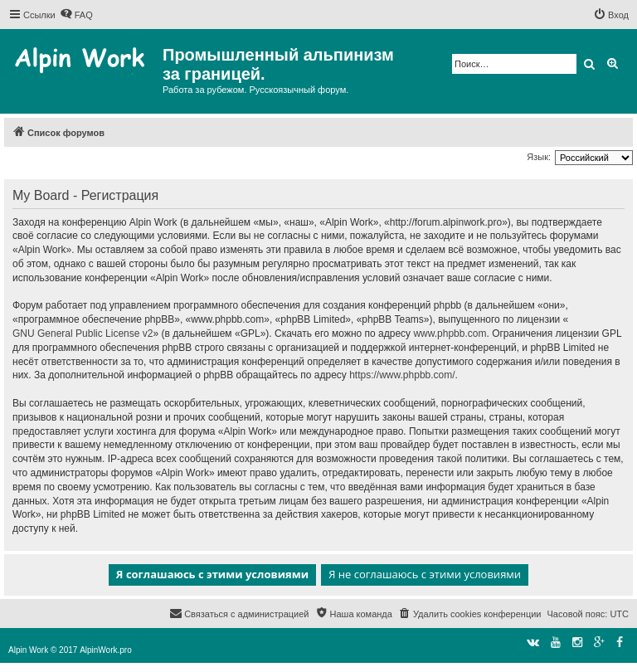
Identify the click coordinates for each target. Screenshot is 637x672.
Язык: (539, 157)
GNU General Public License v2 (83, 334)
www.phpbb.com (450, 334)
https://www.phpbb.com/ (402, 375)
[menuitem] (76, 15)
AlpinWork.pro (106, 650)
